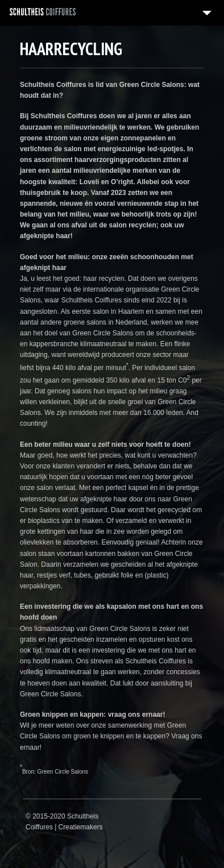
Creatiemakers (81, 827)
